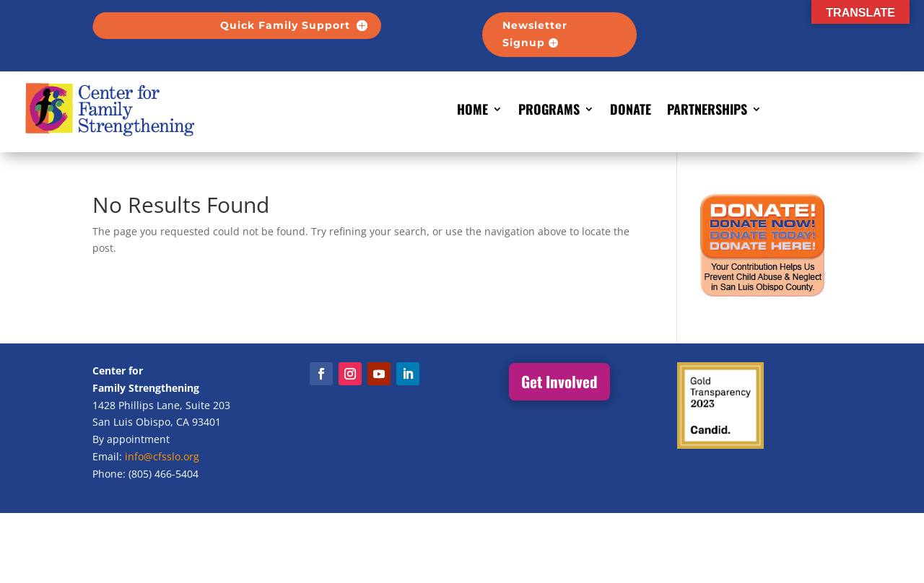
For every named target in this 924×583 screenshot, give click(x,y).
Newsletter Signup (535, 34)
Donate (631, 109)
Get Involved (559, 381)
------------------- (738, 25)
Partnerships (707, 109)
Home (472, 109)
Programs (549, 109)
